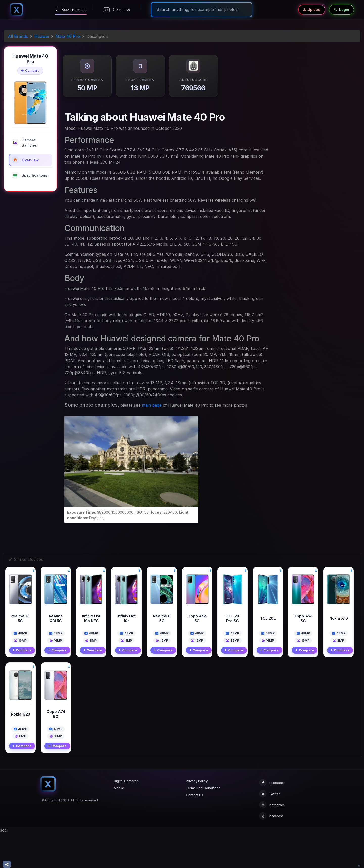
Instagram (272, 840)
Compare (30, 71)
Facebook (272, 818)
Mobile (119, 823)
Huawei (42, 36)
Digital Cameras (126, 816)
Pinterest (271, 851)
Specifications (29, 175)
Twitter (270, 829)
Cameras (117, 10)
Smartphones (71, 9)
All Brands (18, 36)
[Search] (201, 9)
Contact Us (195, 830)
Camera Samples (24, 143)
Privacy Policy (197, 816)
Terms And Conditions (203, 823)
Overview (25, 160)
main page (152, 405)
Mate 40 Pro (68, 36)
